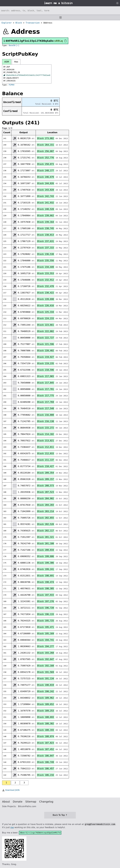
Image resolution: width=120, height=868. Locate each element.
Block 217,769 (46, 402)
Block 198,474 (46, 582)
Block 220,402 (46, 351)
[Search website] (60, 10)
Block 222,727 (46, 338)
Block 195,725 (46, 621)
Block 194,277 (46, 646)
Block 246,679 (46, 177)
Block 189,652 (46, 704)
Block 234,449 (46, 267)
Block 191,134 (46, 679)
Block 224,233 (46, 318)
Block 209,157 (46, 479)
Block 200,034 (46, 550)
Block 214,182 (46, 434)
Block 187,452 (46, 749)
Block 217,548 (46, 408)
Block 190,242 (46, 691)
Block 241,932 (46, 203)
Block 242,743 (46, 196)
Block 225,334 (46, 312)
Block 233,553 (46, 273)
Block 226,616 (46, 306)
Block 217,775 (46, 396)
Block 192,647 (46, 659)
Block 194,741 (46, 640)
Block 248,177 (46, 171)
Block (19, 23)
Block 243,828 (46, 190)
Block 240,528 (46, 209)
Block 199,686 (46, 556)
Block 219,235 (46, 363)
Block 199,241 (46, 569)
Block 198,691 (46, 576)
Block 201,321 (46, 537)
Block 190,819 (46, 685)
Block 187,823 (46, 743)
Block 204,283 (46, 505)
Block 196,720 (46, 608)
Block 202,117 (46, 531)
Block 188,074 (46, 736)
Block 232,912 (46, 280)
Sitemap (31, 802)
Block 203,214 (46, 511)
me (12, 827)
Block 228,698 (46, 299)
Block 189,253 (46, 711)
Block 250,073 (46, 164)
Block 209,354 (46, 473)
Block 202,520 (46, 524)
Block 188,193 (46, 730)
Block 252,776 (46, 158)
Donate (18, 802)
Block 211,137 (46, 460)
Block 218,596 (46, 370)
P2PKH (12, 85)
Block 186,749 (46, 762)
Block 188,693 (46, 717)
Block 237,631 (46, 241)
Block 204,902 (46, 499)
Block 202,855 (46, 518)
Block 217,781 (46, 389)
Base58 (12, 45)
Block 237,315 (46, 248)
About (6, 802)
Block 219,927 (46, 357)
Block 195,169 (46, 634)
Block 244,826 (46, 183)
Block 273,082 (46, 138)
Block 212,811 (46, 447)
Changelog (46, 802)
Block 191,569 (46, 672)
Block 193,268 (46, 653)
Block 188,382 (46, 724)
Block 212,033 (46, 453)
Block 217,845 (46, 383)
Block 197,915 (46, 595)
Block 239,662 (46, 216)
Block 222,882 (46, 331)
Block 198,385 (46, 589)
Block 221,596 (46, 344)
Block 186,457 (46, 769)
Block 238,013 (46, 235)
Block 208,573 (46, 486)
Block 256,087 (46, 151)
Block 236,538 (46, 254)
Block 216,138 (46, 421)
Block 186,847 (46, 756)
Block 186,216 (46, 775)
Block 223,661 (46, 325)
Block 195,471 (46, 627)
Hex (16, 62)
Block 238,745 (46, 228)
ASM (7, 62)
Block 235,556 (46, 261)
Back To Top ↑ (60, 815)
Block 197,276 (46, 601)
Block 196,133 (46, 614)
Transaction (33, 23)
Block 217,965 (46, 376)
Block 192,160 (46, 666)
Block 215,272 (46, 428)
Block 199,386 (46, 563)
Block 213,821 (46, 441)
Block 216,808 (46, 415)
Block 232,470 (46, 286)
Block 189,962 (46, 698)
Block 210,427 (46, 466)
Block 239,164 (46, 222)
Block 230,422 (46, 293)
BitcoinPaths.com (27, 806)
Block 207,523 (46, 492)
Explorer (7, 23)
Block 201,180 (46, 544)
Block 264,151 (46, 145)
